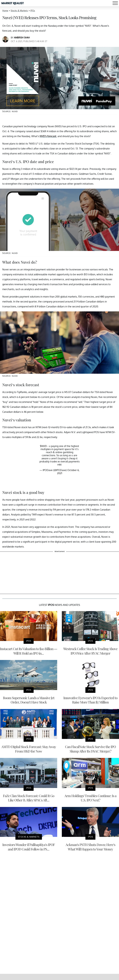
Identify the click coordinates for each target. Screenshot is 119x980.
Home (5, 11)
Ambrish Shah (22, 38)
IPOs (33, 11)
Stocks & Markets (19, 11)
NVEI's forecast (48, 136)
